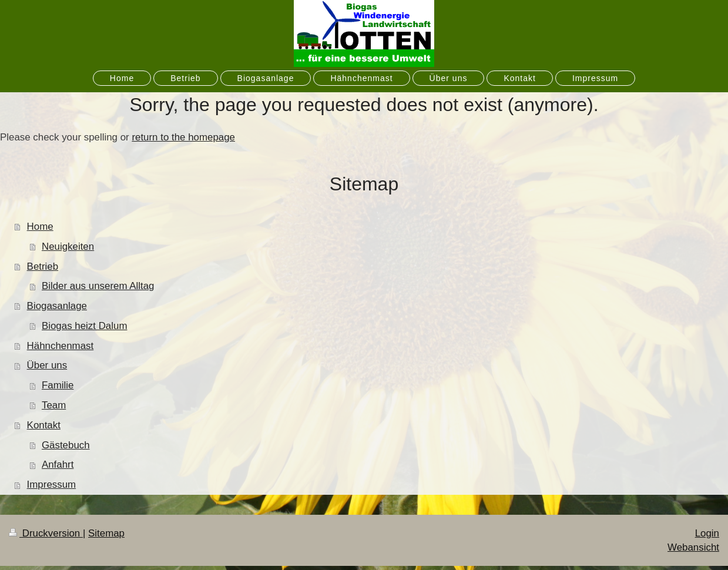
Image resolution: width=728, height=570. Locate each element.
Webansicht (693, 547)
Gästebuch (66, 445)
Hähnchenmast (61, 346)
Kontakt (44, 425)
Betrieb (43, 266)
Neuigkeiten (68, 247)
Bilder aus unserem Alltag (98, 286)
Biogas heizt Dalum (85, 326)
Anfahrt (58, 465)
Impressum (52, 484)
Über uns (47, 365)
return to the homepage (183, 137)
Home (40, 227)
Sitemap (106, 533)
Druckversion (46, 533)
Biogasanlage (57, 306)
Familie (58, 385)
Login (707, 533)
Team (54, 405)
